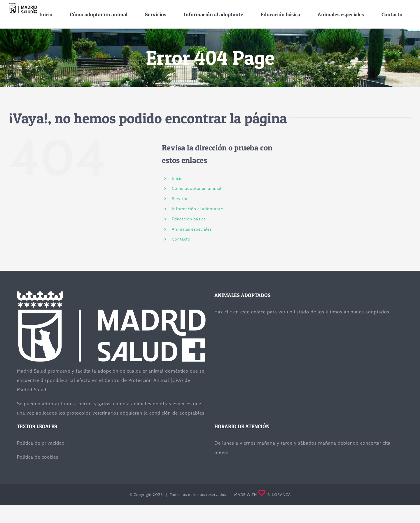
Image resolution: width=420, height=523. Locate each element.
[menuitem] (46, 14)
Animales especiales (192, 229)
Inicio (177, 178)
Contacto (181, 239)
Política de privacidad (41, 443)
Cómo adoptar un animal (197, 188)
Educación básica (189, 219)
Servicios (181, 199)
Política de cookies (38, 457)
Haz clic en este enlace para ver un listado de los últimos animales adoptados (302, 312)
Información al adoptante (197, 209)
